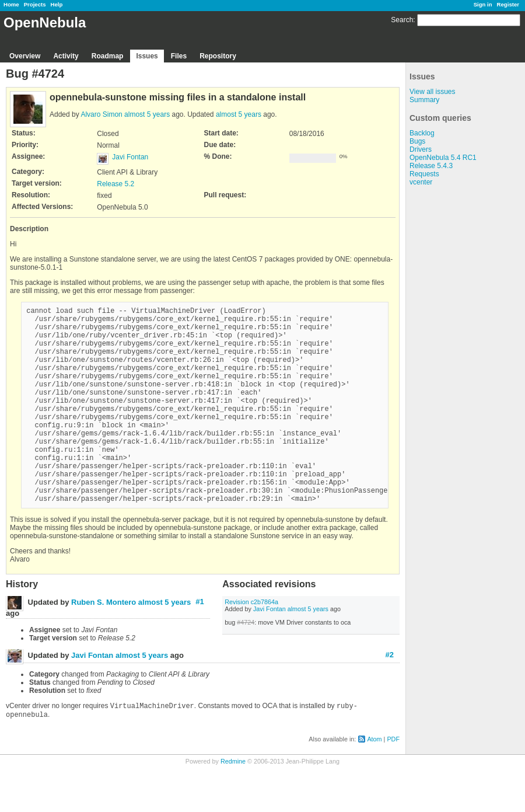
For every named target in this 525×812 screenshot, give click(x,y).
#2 (390, 697)
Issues (147, 56)
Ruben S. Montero (104, 644)
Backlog (422, 133)
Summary (424, 100)
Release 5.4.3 (431, 166)
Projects (35, 4)
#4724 (246, 664)
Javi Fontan (130, 157)
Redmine (233, 806)
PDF (393, 783)
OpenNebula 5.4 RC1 (443, 158)
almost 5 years (147, 114)
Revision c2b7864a (251, 644)
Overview (25, 56)
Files (179, 56)
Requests (424, 174)
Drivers (421, 149)
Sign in (483, 4)
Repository (218, 56)
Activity (66, 56)
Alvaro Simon (101, 114)
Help (57, 4)
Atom (374, 783)
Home (11, 4)
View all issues (432, 92)
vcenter (421, 182)
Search (402, 20)
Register (508, 4)
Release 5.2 (116, 184)
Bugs (417, 141)
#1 (199, 644)
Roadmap (108, 56)
